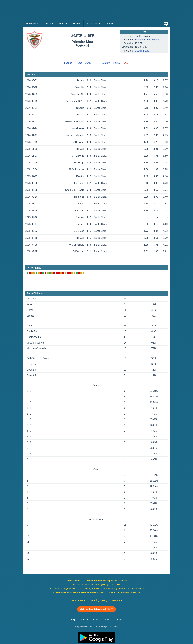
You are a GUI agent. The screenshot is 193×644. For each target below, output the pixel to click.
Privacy (84, 620)
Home (79, 63)
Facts (63, 24)
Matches (32, 24)
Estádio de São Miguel (147, 40)
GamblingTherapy (99, 600)
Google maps (142, 51)
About (107, 620)
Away (88, 63)
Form (77, 24)
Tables (49, 24)
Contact (118, 620)
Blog (110, 24)
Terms (96, 620)
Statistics (93, 24)
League (68, 63)
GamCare (117, 600)
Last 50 (106, 63)
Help (73, 620)
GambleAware (78, 600)
